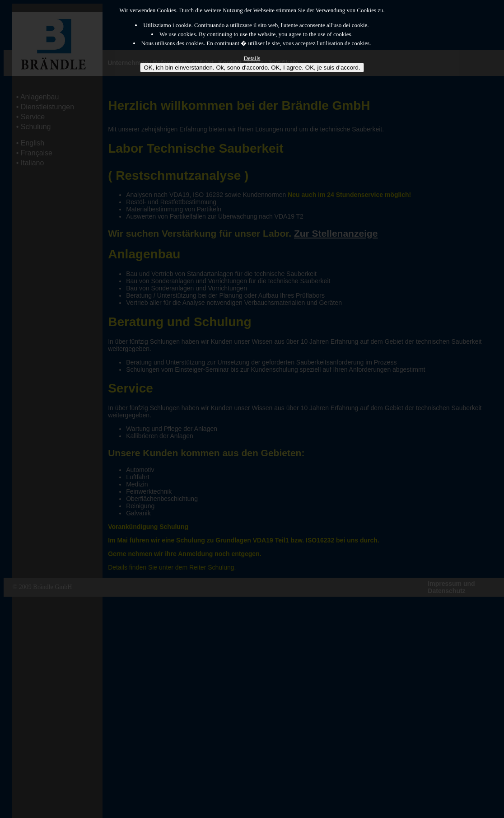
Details (252, 58)
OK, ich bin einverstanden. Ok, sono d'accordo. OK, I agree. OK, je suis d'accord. (252, 68)
